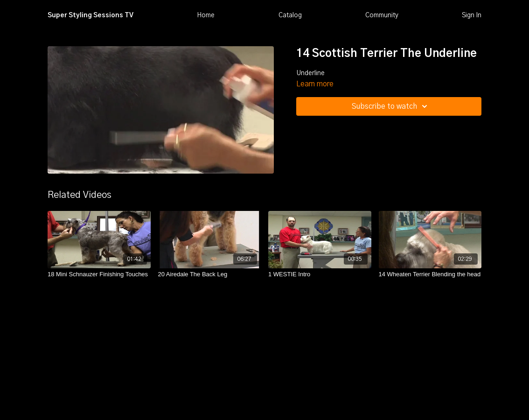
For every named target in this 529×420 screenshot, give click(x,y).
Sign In (472, 15)
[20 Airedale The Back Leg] (210, 274)
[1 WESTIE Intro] (320, 274)
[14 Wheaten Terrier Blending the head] (430, 274)
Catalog (290, 15)
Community (382, 15)
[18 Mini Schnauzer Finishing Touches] (99, 274)
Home (206, 15)
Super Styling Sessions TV (90, 15)
